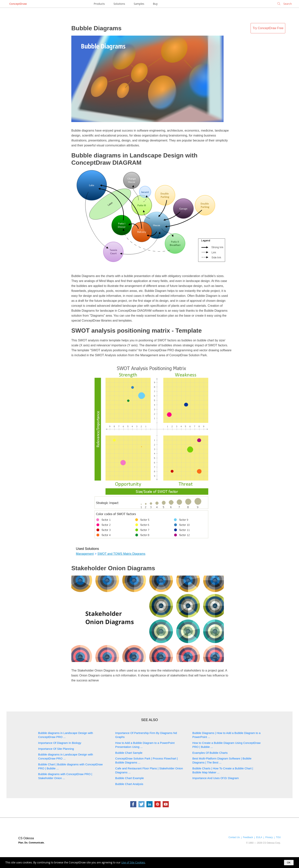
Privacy (269, 837)
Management (85, 554)
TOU (278, 837)
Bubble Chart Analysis (129, 784)
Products (99, 4)
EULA (259, 837)
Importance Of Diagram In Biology (60, 743)
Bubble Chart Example (129, 778)
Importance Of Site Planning (56, 749)
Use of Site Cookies (133, 862)
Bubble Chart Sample (129, 753)
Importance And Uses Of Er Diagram (216, 778)
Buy (155, 4)
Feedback (248, 837)
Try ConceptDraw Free (268, 28)
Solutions (119, 4)
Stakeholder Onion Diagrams (113, 568)
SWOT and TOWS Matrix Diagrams (121, 554)
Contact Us (234, 837)
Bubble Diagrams (96, 28)
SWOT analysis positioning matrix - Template (137, 331)
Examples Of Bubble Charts (210, 753)
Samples (139, 4)
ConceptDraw (18, 4)
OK (289, 863)
